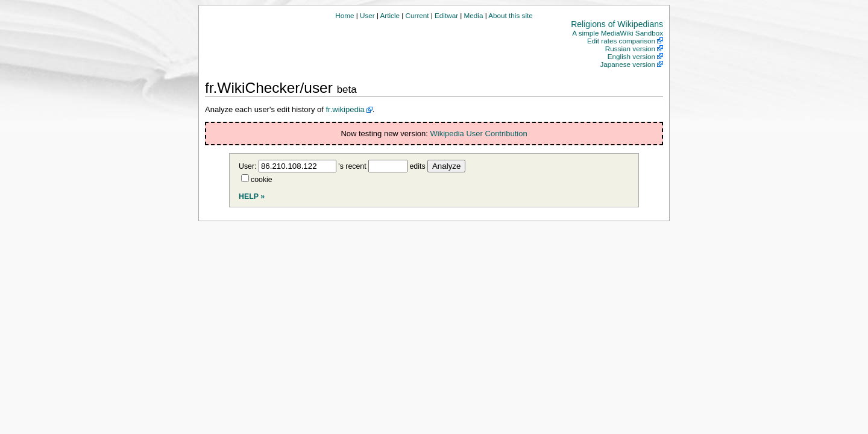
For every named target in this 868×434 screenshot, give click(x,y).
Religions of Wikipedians (617, 24)
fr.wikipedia (345, 109)
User (367, 15)
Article (390, 15)
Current (417, 15)
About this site (510, 15)
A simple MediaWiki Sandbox (618, 33)
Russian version (630, 49)
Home (344, 15)
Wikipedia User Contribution (479, 134)
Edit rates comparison (621, 41)
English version (631, 56)
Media (474, 15)
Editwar (446, 15)
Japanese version (627, 64)
